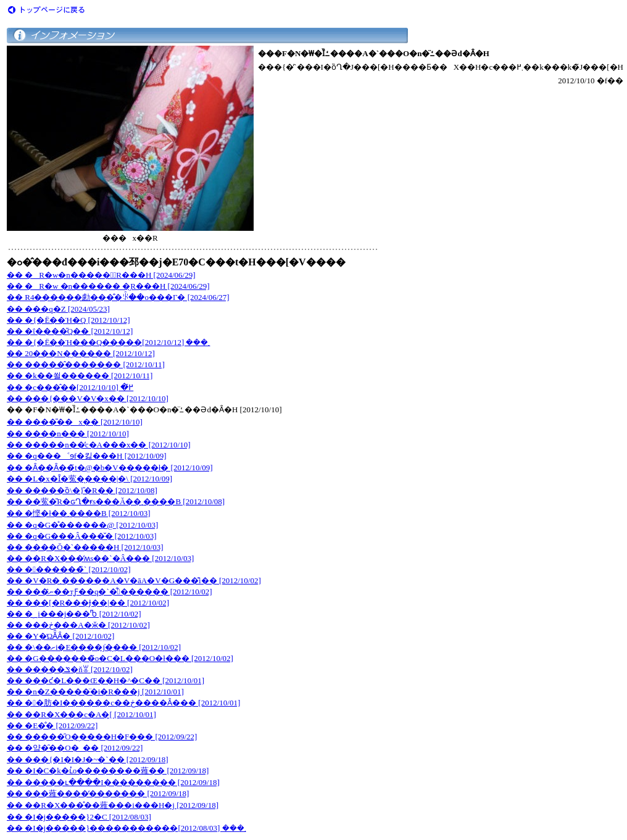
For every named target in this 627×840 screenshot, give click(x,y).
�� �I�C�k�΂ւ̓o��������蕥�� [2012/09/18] (108, 771)
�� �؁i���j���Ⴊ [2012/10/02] (74, 614)
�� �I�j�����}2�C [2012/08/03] (79, 817)
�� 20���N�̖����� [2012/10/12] (81, 353)
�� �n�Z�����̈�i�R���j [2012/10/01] (95, 692)
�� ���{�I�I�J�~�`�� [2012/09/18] (88, 759)
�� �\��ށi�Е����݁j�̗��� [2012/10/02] (94, 647)
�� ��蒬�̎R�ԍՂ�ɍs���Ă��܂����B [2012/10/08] (116, 501)
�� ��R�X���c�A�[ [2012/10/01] (81, 714)
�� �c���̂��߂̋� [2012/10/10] (70, 387)
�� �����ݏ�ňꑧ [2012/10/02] (70, 669)
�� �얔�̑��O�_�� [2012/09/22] (75, 748)
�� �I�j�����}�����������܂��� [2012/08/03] (127, 828)
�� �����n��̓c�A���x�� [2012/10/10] (99, 445)
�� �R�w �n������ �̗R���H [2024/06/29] (108, 286)
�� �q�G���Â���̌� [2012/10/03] (82, 536)
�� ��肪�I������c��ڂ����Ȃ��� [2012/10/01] (123, 703)
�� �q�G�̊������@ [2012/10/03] (82, 525)
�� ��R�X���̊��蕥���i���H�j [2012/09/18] (113, 805)
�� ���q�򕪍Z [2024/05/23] (58, 309)
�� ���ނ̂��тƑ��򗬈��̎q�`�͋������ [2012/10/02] (110, 592)
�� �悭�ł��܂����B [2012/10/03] (79, 513)
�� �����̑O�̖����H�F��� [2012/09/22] (102, 737)
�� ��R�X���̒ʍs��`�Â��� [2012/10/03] (100, 558)
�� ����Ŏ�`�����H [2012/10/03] (85, 547)
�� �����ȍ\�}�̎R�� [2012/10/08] (82, 490)
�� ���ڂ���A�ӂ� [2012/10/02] (78, 625)
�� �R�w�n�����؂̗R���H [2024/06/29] (101, 275)
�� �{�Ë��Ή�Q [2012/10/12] (68, 320)
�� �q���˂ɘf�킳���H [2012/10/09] (87, 456)
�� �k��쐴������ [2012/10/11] (80, 376)
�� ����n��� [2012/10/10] (68, 434)
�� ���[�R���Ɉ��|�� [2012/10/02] (88, 603)
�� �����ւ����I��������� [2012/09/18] (113, 782)
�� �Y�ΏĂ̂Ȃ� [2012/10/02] (60, 636)
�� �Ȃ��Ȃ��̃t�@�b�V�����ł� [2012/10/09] (110, 468)
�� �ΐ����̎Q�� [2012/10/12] (70, 331)
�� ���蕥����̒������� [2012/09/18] (98, 793)
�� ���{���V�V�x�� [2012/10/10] (88, 398)
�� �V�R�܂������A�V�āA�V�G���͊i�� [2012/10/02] (134, 580)
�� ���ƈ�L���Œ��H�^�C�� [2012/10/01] (106, 680)
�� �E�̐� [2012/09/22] (52, 726)
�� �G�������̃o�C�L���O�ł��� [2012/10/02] (120, 658)
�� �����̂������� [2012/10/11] (86, 364)
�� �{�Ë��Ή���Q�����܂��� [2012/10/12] (109, 342)
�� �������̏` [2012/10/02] (69, 569)
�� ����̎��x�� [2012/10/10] (75, 422)
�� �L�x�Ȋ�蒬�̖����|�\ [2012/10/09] (89, 479)
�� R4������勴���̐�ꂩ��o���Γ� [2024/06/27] (118, 297)
